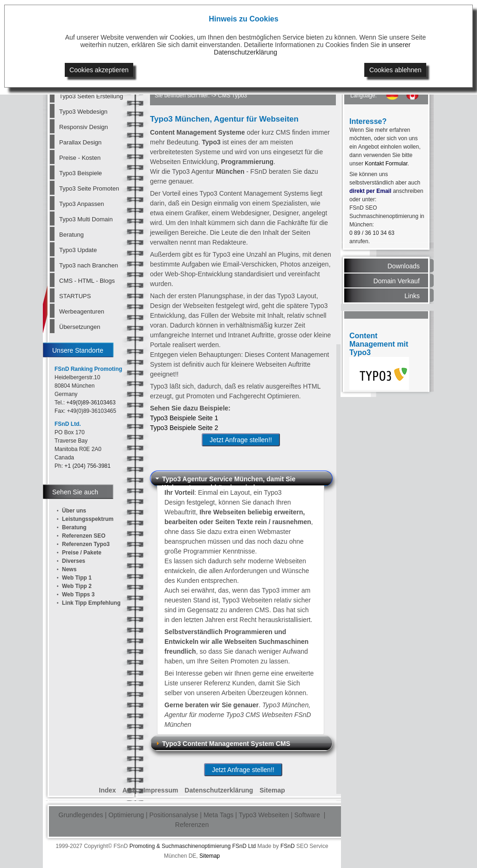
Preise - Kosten (80, 158)
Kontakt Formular (386, 164)
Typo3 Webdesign (83, 112)
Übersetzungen (80, 327)
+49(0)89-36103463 (91, 403)
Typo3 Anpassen (82, 204)
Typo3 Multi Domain (86, 219)
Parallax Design (80, 142)
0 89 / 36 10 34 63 (372, 233)
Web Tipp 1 (77, 578)
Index (107, 790)
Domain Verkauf (396, 281)
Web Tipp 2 (77, 586)
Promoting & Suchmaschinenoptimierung (180, 846)
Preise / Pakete (82, 553)
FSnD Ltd (244, 846)
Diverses (74, 561)
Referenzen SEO (84, 536)
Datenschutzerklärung (219, 790)
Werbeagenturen (82, 311)
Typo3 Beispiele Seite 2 (184, 428)
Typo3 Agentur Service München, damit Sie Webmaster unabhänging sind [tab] (225, 480)
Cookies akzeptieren (99, 70)
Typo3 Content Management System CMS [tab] (222, 743)
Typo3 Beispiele (81, 173)
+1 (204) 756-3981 (87, 466)
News (69, 569)
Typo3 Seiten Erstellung (91, 96)
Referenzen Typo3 (86, 544)
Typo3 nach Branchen (89, 265)
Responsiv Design (84, 127)
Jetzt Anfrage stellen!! (241, 440)
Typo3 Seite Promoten (89, 188)
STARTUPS (75, 296)
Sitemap (272, 790)
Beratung (72, 235)
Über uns (74, 511)
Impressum (161, 790)
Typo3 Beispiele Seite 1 (184, 418)
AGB (130, 790)
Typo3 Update (78, 250)
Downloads (404, 266)
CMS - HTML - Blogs (87, 281)
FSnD (288, 846)
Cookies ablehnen (395, 70)
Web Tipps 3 (78, 595)
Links (412, 296)
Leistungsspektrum (88, 519)
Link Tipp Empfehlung (91, 603)
